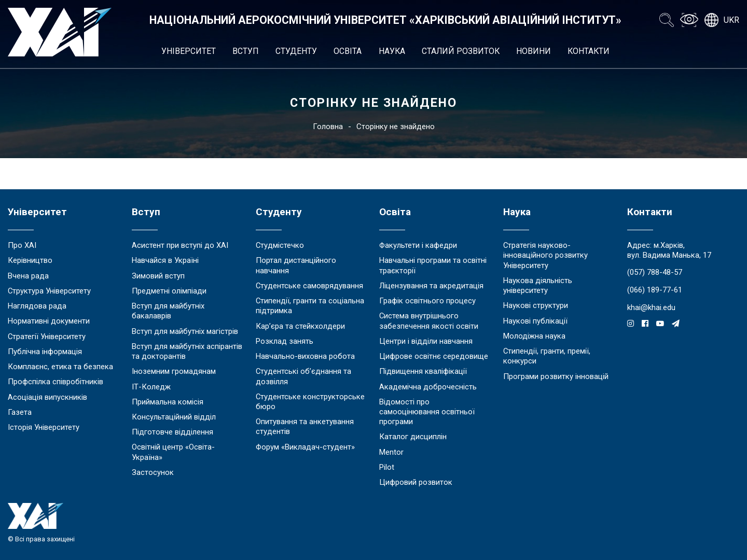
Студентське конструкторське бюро (310, 402)
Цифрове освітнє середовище (434, 356)
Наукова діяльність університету (538, 285)
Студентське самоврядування (309, 286)
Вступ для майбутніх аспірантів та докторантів (187, 351)
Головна (328, 127)
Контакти (589, 51)
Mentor (391, 452)
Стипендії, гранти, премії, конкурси (547, 356)
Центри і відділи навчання (426, 341)
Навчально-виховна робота (305, 356)
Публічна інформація (45, 352)
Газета (20, 412)
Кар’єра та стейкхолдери (300, 326)
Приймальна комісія (168, 402)
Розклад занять (285, 341)
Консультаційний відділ (174, 417)
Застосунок (153, 472)
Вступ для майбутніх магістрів (185, 331)
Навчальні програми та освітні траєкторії (433, 265)
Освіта (348, 51)
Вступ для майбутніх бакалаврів (168, 311)
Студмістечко (280, 245)
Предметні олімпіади (169, 291)
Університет (189, 51)
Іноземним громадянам (174, 371)
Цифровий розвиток (416, 482)
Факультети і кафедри (418, 245)
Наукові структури (536, 305)
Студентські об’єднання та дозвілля (303, 376)
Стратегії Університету (47, 337)
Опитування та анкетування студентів (305, 426)
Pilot (387, 467)
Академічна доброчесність (428, 387)
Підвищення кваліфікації (423, 371)
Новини (534, 51)
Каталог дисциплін (413, 437)
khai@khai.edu (651, 307)
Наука (392, 51)
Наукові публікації (535, 321)
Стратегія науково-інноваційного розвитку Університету (545, 255)
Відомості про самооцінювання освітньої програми (427, 412)
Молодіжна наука (534, 336)
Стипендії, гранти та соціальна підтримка (310, 306)
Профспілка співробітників (56, 382)
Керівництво (30, 260)
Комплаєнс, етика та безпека (60, 367)
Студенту (296, 51)
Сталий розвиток (461, 51)
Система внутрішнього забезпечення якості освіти (429, 321)
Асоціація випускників (47, 397)
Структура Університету (49, 291)
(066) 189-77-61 (655, 290)
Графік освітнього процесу (427, 301)
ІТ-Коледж (151, 387)
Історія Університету (44, 427)
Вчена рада (28, 276)
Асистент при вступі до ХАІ (180, 245)
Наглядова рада (37, 306)
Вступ (246, 51)
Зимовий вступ (158, 276)
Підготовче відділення (172, 432)
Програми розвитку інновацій (556, 376)
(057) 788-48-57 (655, 272)
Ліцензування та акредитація (431, 286)
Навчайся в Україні (165, 260)
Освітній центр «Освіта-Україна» (173, 452)
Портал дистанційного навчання (296, 265)
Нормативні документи (49, 321)
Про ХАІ (22, 245)
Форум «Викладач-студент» (305, 447)
